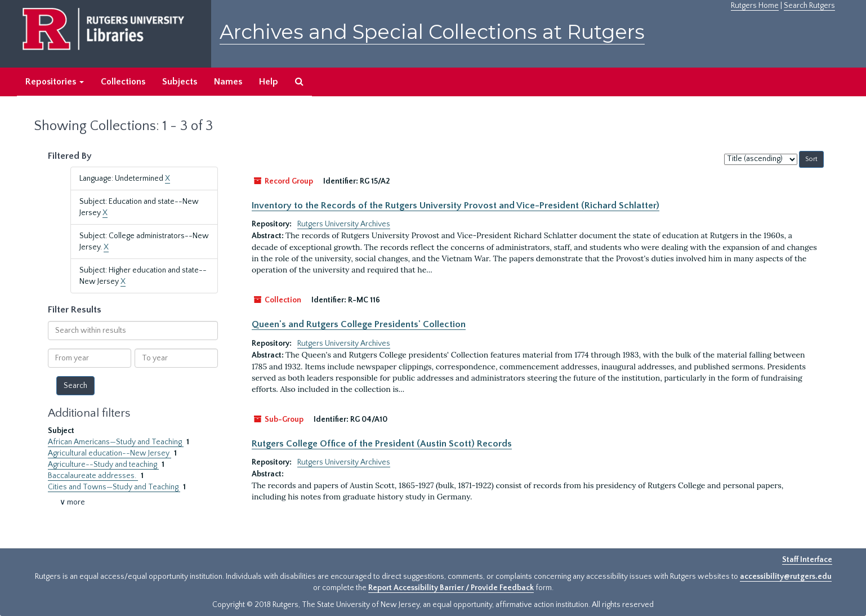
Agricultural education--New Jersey (110, 453)
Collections (123, 82)
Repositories (55, 82)
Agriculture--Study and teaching (103, 465)
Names (228, 82)
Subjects (180, 82)
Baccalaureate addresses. (93, 476)
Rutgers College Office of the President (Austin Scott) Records (382, 444)
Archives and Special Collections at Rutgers (432, 32)
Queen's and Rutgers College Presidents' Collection (359, 324)
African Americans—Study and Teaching (116, 442)
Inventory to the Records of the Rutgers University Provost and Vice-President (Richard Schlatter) (456, 206)
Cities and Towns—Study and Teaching (114, 487)
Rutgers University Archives (344, 224)
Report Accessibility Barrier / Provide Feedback (451, 588)
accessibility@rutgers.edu (786, 577)
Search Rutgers (809, 6)
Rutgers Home (755, 6)
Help (269, 82)
